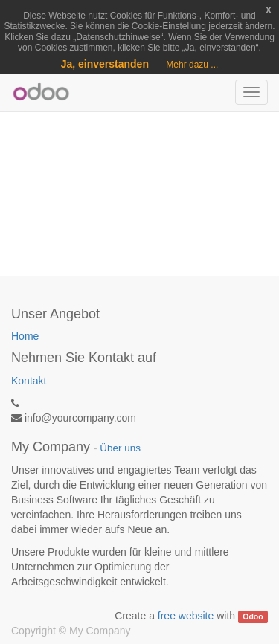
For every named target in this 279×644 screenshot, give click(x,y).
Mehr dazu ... (192, 65)
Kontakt (29, 381)
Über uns (120, 448)
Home (25, 336)
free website (186, 616)
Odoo (253, 616)
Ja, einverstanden (105, 64)
